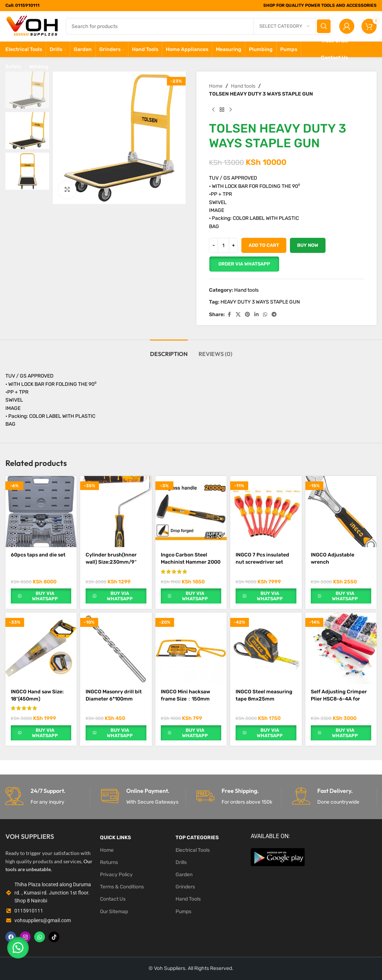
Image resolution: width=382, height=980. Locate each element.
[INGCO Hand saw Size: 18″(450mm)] (41, 648)
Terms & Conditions (122, 887)
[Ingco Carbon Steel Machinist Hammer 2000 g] (191, 512)
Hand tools (243, 86)
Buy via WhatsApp (45, 596)
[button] (244, 264)
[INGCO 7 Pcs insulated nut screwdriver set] (266, 512)
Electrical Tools (193, 850)
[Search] (199, 26)
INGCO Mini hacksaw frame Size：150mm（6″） (185, 699)
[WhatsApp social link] (265, 315)
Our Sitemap (114, 912)
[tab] (169, 350)
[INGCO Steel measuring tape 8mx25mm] (266, 648)
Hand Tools (188, 899)
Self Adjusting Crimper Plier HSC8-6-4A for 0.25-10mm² (339, 699)
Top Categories (197, 838)
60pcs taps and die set (38, 555)
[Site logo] (32, 26)
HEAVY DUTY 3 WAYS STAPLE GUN (260, 302)
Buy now (308, 245)
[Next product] (231, 110)
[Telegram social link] (274, 315)
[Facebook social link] (229, 315)
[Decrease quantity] (213, 245)
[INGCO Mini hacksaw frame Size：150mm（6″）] (191, 648)
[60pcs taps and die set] (41, 512)
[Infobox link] (48, 797)
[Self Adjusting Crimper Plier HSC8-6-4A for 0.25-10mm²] (341, 648)
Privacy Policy (116, 875)
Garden (184, 875)
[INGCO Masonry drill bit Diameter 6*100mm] (116, 648)
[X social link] (238, 315)
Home (216, 86)
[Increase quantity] (233, 245)
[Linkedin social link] (256, 315)
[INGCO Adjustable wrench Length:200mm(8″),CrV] (341, 512)
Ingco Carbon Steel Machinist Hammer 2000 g (191, 562)
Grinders (185, 887)
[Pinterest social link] (247, 315)
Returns (109, 862)
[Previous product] (213, 110)
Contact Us (113, 899)
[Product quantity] (223, 245)
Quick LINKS (115, 838)
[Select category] (285, 26)
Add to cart (264, 245)
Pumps (183, 912)
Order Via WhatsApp (244, 264)
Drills (181, 862)
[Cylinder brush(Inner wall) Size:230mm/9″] (116, 512)
